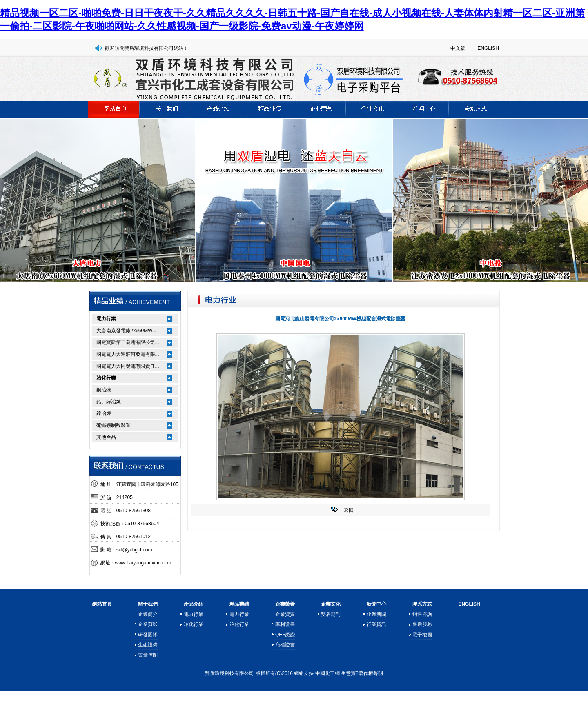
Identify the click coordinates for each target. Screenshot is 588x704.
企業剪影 (148, 624)
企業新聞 (376, 614)
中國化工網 (327, 673)
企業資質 (285, 614)
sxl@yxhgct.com (134, 550)
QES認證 (285, 635)
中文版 (458, 48)
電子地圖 (422, 635)
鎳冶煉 (104, 413)
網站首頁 (102, 604)
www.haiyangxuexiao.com (143, 563)
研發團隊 (148, 635)
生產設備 (148, 645)
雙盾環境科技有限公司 (229, 673)
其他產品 (106, 437)
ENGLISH (488, 48)
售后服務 (422, 624)
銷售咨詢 (422, 614)
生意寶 (348, 673)
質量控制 (148, 655)
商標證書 (285, 645)
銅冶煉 (104, 390)
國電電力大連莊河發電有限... (128, 354)
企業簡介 (148, 614)
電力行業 (106, 319)
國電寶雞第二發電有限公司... (128, 342)
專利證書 (285, 624)
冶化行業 (106, 378)
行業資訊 (376, 624)
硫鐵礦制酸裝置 (114, 425)
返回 (349, 510)
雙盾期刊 (331, 614)
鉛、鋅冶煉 (109, 402)
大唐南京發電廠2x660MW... (126, 331)
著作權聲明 (371, 673)
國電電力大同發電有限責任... (128, 366)
